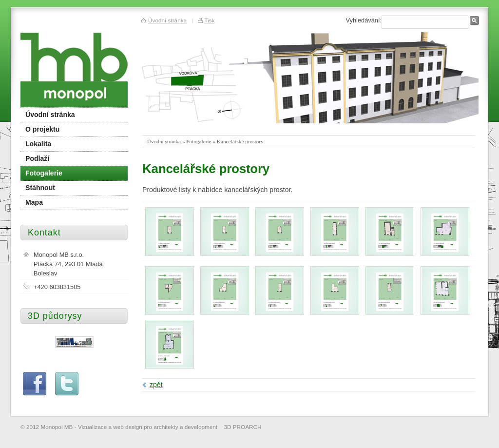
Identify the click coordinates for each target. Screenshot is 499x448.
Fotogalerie (199, 141)
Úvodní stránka (164, 141)
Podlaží (37, 158)
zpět (156, 385)
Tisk (209, 20)
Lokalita (38, 144)
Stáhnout (40, 188)
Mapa (34, 202)
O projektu (42, 129)
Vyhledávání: (364, 20)
